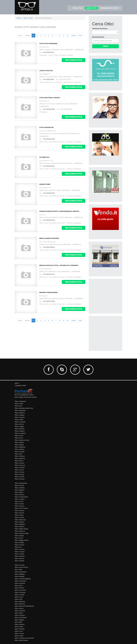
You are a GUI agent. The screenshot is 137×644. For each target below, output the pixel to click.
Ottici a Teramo (20, 549)
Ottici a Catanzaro (20, 581)
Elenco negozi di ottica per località (26, 397)
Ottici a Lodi (18, 599)
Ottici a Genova (20, 429)
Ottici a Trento (19, 633)
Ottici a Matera (19, 522)
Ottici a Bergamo (20, 410)
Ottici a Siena (19, 627)
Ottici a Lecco (19, 436)
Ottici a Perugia (20, 452)
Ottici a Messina (20, 604)
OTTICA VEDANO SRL (47, 127)
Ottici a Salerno (20, 624)
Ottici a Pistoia (19, 536)
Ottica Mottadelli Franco (50, 98)
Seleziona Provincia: (100, 29)
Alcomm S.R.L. (45, 157)
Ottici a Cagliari (20, 415)
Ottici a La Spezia (20, 433)
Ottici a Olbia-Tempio (21, 529)
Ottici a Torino (19, 470)
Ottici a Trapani (20, 552)
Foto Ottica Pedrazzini (48, 44)
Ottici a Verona (19, 558)
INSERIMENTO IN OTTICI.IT (110, 8)
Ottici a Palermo (20, 531)
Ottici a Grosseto (20, 592)
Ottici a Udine (19, 636)
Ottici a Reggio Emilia (21, 540)
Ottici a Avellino (20, 488)
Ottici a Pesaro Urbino (22, 533)
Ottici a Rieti (19, 622)
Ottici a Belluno (20, 490)
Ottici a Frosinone (20, 590)
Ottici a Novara (19, 527)
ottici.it (17, 383)
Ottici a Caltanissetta (21, 497)
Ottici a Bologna (20, 574)
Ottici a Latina (19, 515)
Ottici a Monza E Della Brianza (24, 606)
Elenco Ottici (28, 18)
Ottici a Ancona (20, 565)
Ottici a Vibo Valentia (21, 640)
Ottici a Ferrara (20, 506)
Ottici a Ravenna (20, 458)
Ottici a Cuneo (19, 504)
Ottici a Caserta (20, 417)
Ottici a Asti (18, 406)
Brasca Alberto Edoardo (49, 238)
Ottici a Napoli (19, 445)
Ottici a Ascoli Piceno (21, 567)
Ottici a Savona (19, 545)
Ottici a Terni (19, 631)
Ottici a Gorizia (19, 511)
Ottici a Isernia (19, 513)
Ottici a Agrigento (20, 401)
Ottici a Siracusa (20, 465)
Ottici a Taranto (20, 468)
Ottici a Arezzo (19, 485)
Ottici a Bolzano (20, 413)
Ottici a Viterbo (19, 561)
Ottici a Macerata (20, 520)
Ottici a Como (19, 501)
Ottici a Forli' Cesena (21, 508)
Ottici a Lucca (19, 438)
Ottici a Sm (18, 547)
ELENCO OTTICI (91, 8)
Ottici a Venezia (20, 556)
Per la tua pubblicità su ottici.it (24, 395)
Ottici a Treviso (19, 472)
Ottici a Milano (19, 442)
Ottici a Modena (20, 524)
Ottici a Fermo (19, 424)
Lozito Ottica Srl (46, 71)
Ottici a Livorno (19, 517)
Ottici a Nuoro (19, 608)
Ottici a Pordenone (21, 617)
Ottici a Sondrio (20, 629)
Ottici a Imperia (20, 431)
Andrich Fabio (45, 184)
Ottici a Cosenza (20, 583)
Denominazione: (98, 37)
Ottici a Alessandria (21, 483)
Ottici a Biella (19, 492)
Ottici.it (19, 18)
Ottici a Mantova (20, 601)
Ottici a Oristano (20, 611)
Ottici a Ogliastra (20, 447)
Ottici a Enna (19, 586)
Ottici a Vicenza (20, 479)
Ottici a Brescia (20, 495)
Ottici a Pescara (20, 615)
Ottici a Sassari (19, 463)
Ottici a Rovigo (19, 542)
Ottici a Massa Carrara (22, 440)
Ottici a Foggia (19, 426)
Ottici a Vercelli (19, 477)
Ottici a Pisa (18, 454)
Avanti (74, 35)
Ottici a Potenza (20, 456)
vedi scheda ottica (74, 60)
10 (68, 35)
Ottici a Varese (19, 474)
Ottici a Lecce (19, 597)
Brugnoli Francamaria (48, 292)
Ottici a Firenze (19, 588)
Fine (80, 35)
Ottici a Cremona (20, 422)
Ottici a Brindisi (20, 576)
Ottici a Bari (18, 570)
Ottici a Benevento (21, 572)
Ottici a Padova (19, 449)
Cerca (105, 46)
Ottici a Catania (20, 499)
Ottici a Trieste (19, 554)
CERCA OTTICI (78, 8)
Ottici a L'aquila (20, 595)
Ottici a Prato (19, 538)
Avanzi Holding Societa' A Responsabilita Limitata (59, 211)
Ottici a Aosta (19, 404)
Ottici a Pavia (19, 613)
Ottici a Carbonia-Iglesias (23, 579)
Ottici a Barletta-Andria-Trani (24, 408)
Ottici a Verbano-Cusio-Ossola (24, 638)
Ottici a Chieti (19, 420)
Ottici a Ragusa (19, 620)
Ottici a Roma (19, 461)
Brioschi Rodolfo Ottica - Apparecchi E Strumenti (59, 265)
